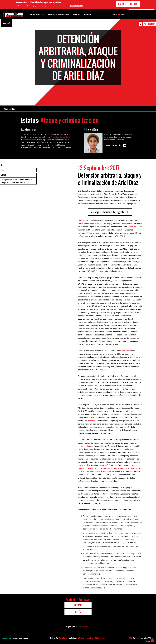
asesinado (92, 386)
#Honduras (63, 638)
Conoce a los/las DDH (36, 14)
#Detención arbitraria (86, 638)
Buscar (7, 23)
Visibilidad (88, 14)
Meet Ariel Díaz (114, 146)
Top (3, 170)
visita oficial (95, 472)
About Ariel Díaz (10, 109)
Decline (134, 4)
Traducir (151, 24)
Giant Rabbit (86, 627)
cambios (125, 351)
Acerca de (76, 14)
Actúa (123, 15)
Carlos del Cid (66, 137)
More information (77, 5)
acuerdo (100, 411)
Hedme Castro (84, 220)
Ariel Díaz (55, 137)
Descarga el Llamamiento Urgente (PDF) (110, 212)
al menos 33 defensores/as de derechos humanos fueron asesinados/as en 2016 (109, 468)
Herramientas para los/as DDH (58, 14)
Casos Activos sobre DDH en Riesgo (141, 640)
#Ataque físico (100, 638)
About (4, 175)
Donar (115, 15)
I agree (122, 4)
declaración (93, 421)
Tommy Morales (29, 140)
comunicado (83, 446)
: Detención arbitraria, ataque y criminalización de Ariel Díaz (17, 181)
